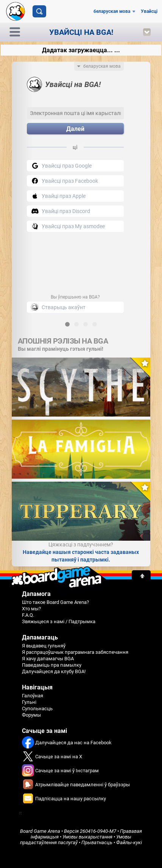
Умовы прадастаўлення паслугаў (76, 840)
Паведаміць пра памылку (52, 665)
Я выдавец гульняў (44, 646)
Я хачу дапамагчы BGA (48, 659)
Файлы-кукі (129, 842)
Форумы (31, 715)
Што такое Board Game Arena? (55, 602)
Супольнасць (37, 709)
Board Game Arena (40, 831)
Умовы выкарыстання (87, 837)
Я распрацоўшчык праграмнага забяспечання (75, 652)
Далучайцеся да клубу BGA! (54, 671)
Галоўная (33, 696)
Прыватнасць (97, 842)
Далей (75, 129)
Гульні (29, 702)
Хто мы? (31, 609)
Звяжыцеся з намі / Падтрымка (59, 621)
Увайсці (149, 11)
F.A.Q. (28, 615)
